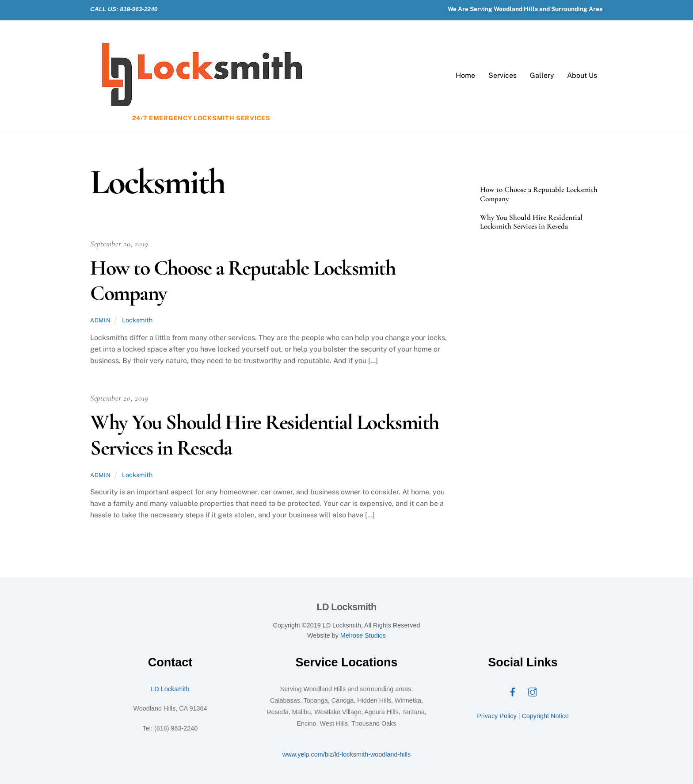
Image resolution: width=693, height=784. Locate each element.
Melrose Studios (363, 635)
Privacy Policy (497, 716)
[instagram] (533, 692)
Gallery (542, 75)
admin (100, 320)
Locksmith (137, 320)
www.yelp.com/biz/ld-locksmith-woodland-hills (346, 754)
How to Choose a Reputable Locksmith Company (243, 281)
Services (503, 75)
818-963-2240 (139, 9)
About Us (582, 75)
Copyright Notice (545, 716)
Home (465, 75)
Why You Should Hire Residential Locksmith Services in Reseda (265, 435)
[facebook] (513, 692)
